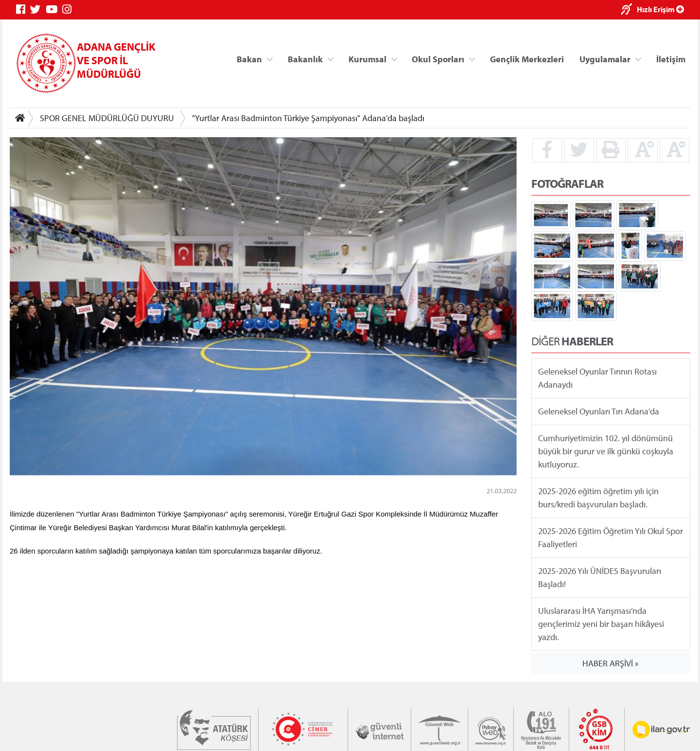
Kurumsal (367, 59)
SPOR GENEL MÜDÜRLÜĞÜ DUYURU (107, 118)
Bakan (249, 59)
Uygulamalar (605, 59)
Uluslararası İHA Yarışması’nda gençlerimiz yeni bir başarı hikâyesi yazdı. (601, 624)
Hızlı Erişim (660, 9)
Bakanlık (305, 59)
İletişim (671, 59)
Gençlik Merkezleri (527, 59)
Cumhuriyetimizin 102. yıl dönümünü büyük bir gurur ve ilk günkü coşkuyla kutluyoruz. (606, 451)
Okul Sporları (438, 59)
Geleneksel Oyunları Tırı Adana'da (599, 411)
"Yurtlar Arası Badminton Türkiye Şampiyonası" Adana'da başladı (308, 118)
